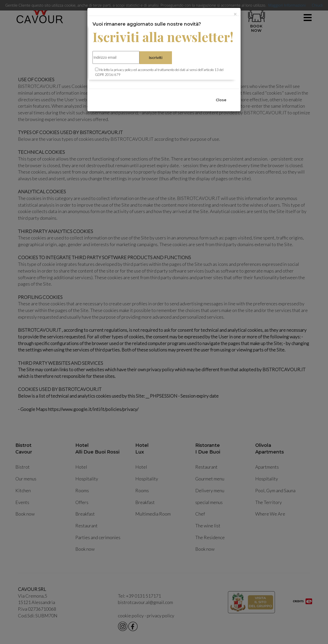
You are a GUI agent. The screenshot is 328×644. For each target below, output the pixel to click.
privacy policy (123, 70)
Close (221, 100)
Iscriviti (156, 58)
